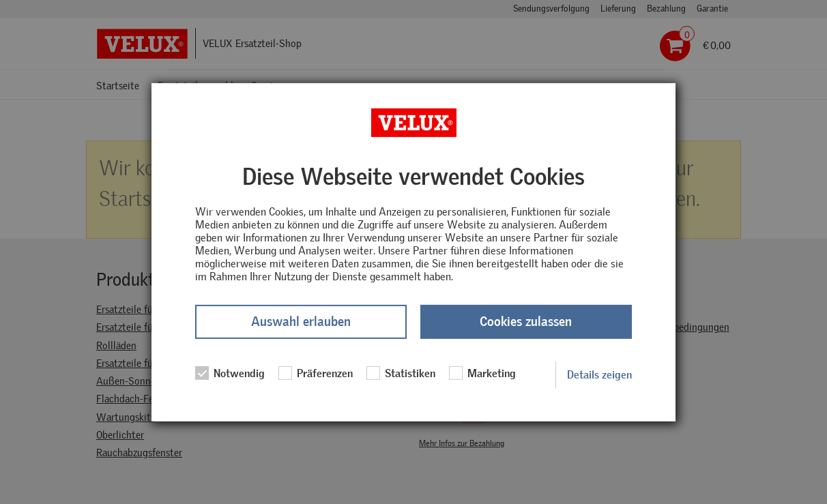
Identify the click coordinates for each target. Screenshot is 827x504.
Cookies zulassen (526, 322)
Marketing (482, 373)
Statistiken (401, 373)
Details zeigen (599, 375)
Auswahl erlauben (301, 322)
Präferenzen (316, 373)
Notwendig (230, 373)
